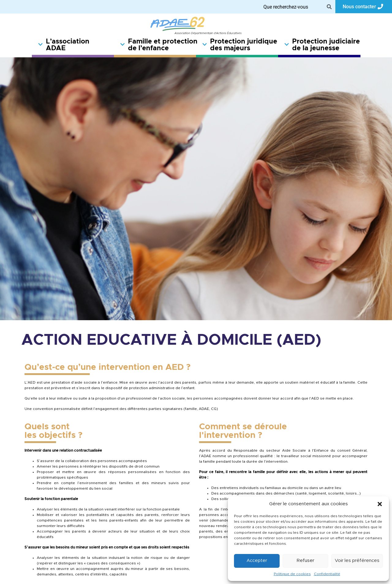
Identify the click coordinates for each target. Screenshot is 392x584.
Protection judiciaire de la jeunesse (322, 45)
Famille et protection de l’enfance (158, 45)
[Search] (329, 7)
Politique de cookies (292, 574)
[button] (380, 504)
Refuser (305, 561)
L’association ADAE (64, 45)
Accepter (257, 561)
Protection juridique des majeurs (240, 45)
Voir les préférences (357, 561)
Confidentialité (327, 574)
